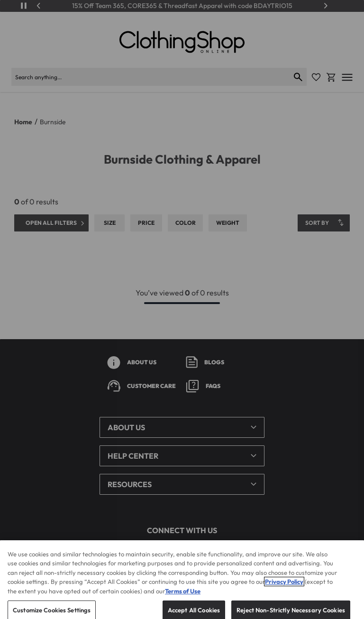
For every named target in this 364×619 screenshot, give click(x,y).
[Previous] (39, 6)
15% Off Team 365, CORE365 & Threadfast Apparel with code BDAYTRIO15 (182, 6)
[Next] (326, 6)
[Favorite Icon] (316, 77)
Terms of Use (183, 598)
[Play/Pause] (24, 6)
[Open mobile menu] (347, 77)
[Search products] (150, 77)
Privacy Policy (284, 589)
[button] (182, 427)
